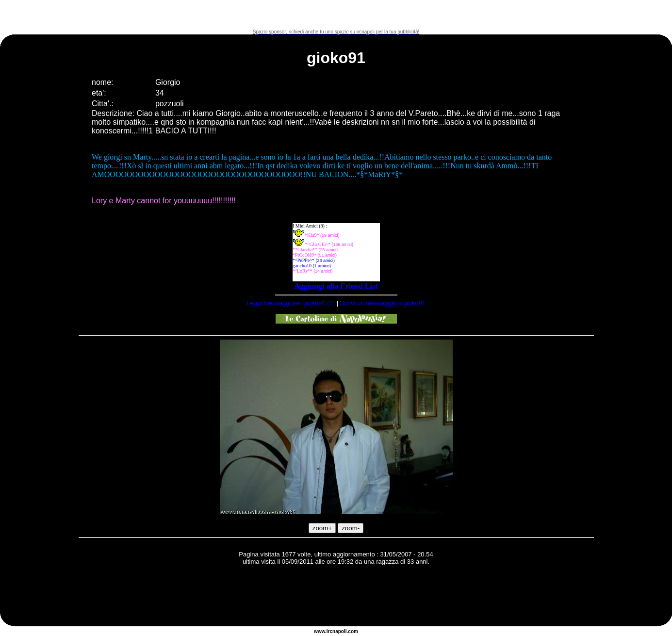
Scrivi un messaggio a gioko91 (383, 303)
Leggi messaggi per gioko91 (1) (291, 303)
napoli (339, 631)
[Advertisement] (336, 15)
